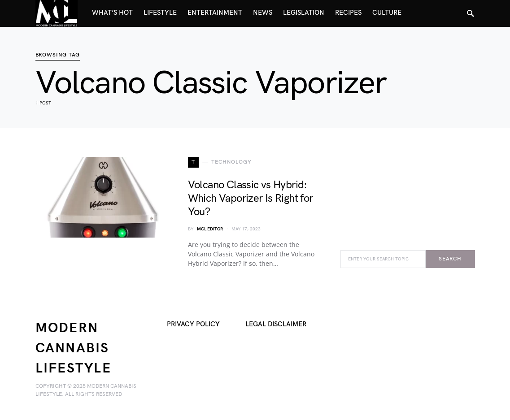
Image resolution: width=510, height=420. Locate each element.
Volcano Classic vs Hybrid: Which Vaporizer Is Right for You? (251, 198)
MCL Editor (210, 229)
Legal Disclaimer (276, 324)
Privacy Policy (193, 324)
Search (450, 259)
